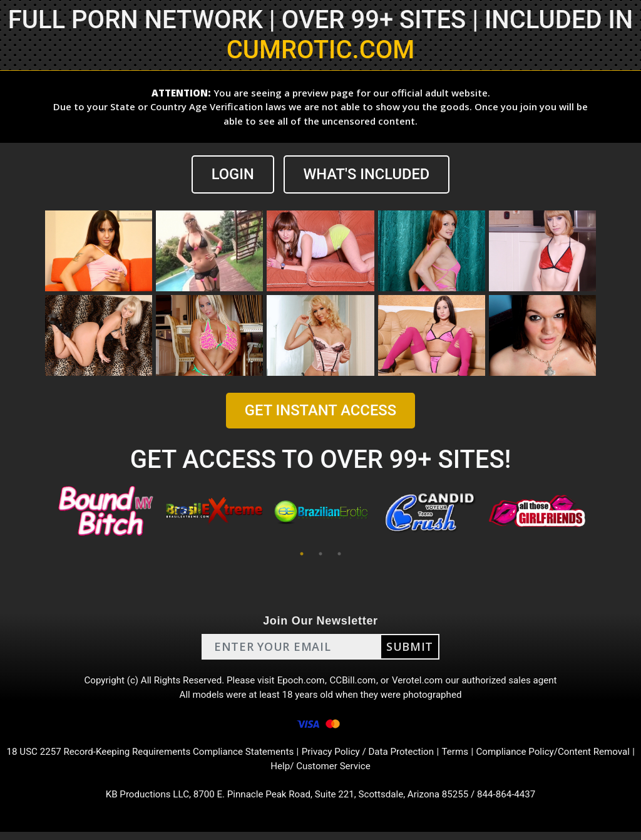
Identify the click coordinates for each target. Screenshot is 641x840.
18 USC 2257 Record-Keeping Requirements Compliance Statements (165, 757)
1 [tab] (302, 554)
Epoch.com (300, 682)
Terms (485, 757)
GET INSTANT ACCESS (320, 411)
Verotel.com (422, 682)
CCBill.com (354, 682)
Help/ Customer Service (343, 772)
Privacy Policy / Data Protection (394, 757)
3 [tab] (339, 554)
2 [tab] (320, 554)
